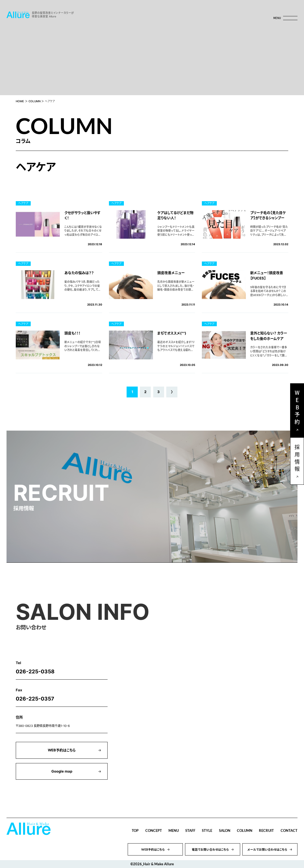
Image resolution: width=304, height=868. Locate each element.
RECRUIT (266, 830)
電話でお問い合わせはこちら (210, 850)
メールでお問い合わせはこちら (267, 850)
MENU (174, 830)
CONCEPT (154, 830)
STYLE (207, 830)
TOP (135, 830)
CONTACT (289, 830)
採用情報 (297, 459)
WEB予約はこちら (62, 750)
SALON (225, 830)
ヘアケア (23, 203)
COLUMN (35, 101)
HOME (20, 101)
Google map (62, 771)
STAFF (190, 830)
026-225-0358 (35, 671)
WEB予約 (297, 408)
